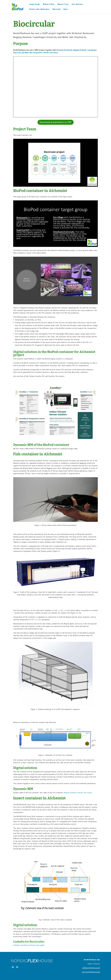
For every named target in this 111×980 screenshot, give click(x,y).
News (66, 9)
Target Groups (35, 4)
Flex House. (78, 793)
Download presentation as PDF (56, 122)
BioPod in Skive (49, 4)
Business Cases (63, 4)
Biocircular (57, 9)
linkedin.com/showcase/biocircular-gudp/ (29, 945)
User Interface (77, 4)
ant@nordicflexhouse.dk (91, 968)
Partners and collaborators (39, 9)
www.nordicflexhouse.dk (91, 972)
